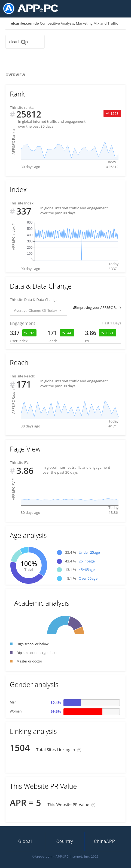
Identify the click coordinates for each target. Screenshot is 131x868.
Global (25, 841)
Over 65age (88, 578)
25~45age (87, 561)
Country (65, 841)
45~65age (87, 570)
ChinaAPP (105, 841)
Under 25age (89, 552)
